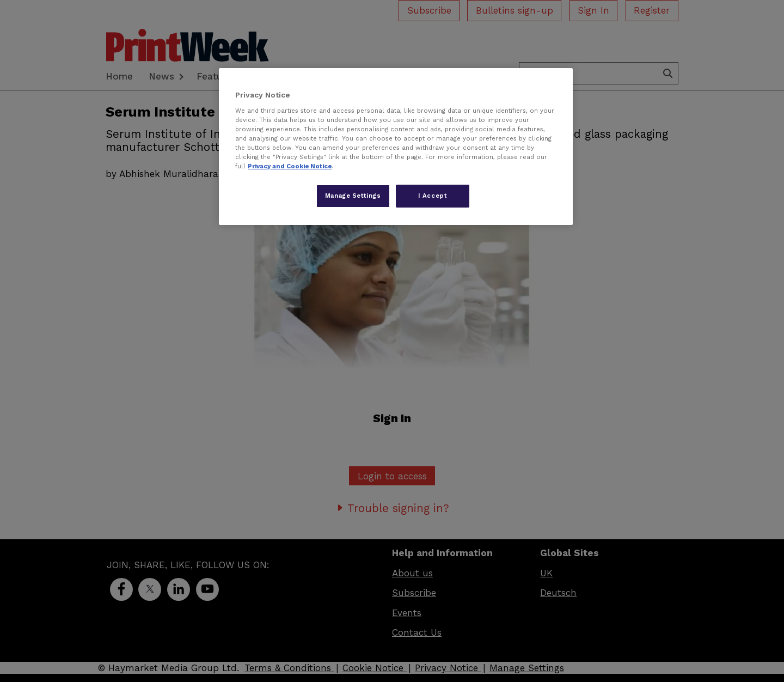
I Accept (433, 196)
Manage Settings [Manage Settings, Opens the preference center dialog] (353, 196)
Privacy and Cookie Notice (290, 166)
